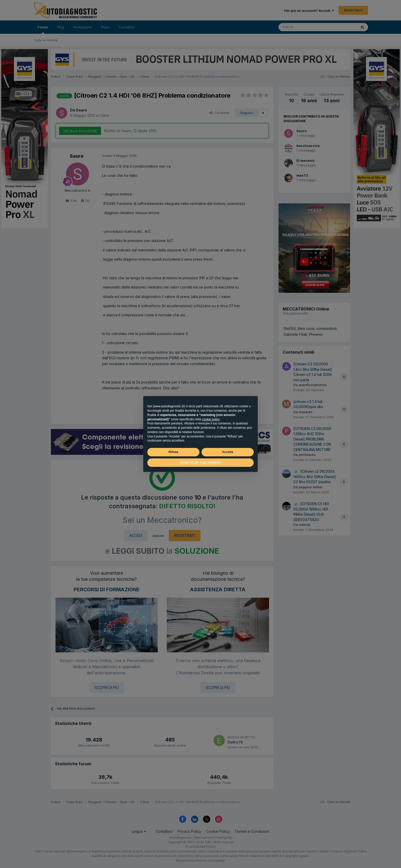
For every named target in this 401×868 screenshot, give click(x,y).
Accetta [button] (227, 452)
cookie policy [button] (211, 419)
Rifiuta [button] (173, 452)
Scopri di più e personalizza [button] (201, 462)
